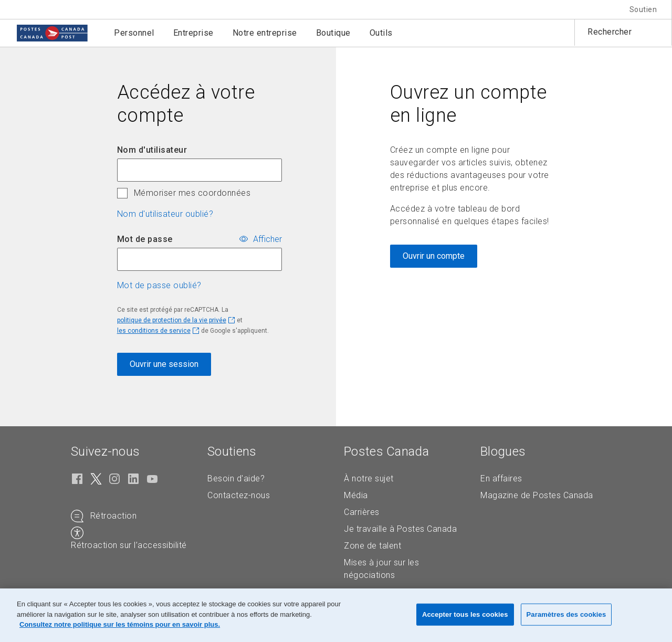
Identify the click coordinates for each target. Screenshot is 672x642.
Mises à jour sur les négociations (381, 569)
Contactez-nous (239, 495)
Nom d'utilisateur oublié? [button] (165, 214)
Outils (381, 33)
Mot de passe (145, 239)
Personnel (134, 33)
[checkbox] (122, 193)
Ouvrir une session (164, 364)
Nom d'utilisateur (152, 150)
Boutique (333, 33)
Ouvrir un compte (434, 256)
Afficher (267, 239)
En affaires (501, 478)
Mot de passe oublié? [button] (159, 285)
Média (356, 495)
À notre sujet (369, 478)
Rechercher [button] (610, 32)
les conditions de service (154, 331)
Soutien (643, 9)
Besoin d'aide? (236, 478)
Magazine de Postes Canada (537, 495)
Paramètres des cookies (566, 614)
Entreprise (193, 33)
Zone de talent (372, 546)
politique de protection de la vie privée (172, 320)
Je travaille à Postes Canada (400, 529)
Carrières (362, 512)
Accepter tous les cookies (465, 614)
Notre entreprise (265, 33)
